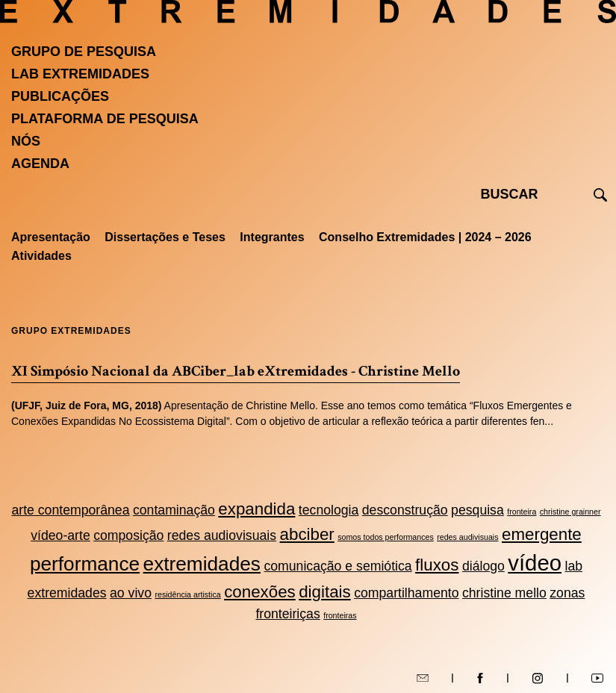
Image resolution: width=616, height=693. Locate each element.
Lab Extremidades (80, 74)
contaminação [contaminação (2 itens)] (174, 510)
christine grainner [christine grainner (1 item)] (570, 512)
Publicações (60, 96)
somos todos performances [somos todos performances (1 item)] (386, 537)
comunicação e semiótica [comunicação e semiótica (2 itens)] (337, 566)
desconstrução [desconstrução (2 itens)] (405, 510)
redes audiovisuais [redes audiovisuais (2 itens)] (222, 535)
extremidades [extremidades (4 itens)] (202, 564)
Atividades (41, 256)
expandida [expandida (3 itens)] (256, 509)
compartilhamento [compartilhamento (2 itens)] (406, 593)
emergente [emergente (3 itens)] (542, 534)
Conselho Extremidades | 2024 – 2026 (425, 237)
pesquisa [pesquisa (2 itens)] (477, 510)
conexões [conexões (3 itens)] (260, 592)
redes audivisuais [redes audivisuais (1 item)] (467, 537)
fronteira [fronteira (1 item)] (522, 512)
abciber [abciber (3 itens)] (307, 534)
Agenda (40, 164)
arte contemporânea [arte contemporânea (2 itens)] (70, 510)
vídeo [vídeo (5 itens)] (535, 563)
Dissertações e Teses (165, 237)
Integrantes (272, 237)
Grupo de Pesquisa (84, 52)
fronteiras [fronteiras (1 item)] (340, 615)
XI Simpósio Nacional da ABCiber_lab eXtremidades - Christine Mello (236, 371)
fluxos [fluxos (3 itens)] (437, 565)
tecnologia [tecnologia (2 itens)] (329, 510)
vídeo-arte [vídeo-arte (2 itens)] (60, 535)
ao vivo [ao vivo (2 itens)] (131, 593)
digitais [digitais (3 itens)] (325, 592)
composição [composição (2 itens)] (128, 535)
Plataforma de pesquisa (105, 119)
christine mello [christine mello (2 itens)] (504, 593)
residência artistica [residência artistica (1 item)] (187, 594)
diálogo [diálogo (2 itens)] (483, 566)
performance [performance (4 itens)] (85, 564)
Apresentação (51, 237)
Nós (26, 141)
